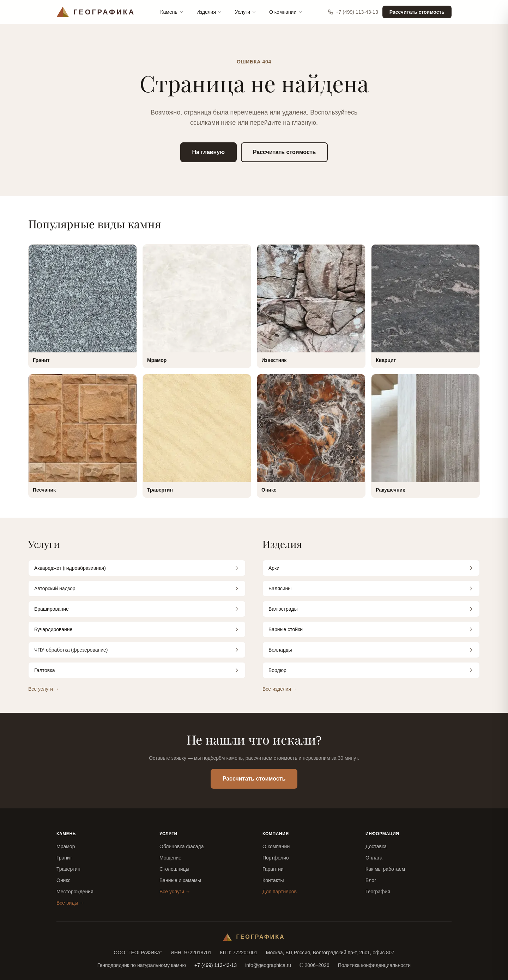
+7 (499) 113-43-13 (353, 12)
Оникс (64, 880)
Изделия (209, 12)
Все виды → (70, 903)
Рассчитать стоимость (417, 12)
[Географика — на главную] (96, 12)
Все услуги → (44, 689)
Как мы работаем (385, 869)
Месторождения (75, 892)
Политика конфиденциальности (374, 965)
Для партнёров (280, 892)
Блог (371, 880)
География (378, 892)
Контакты (273, 880)
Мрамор (66, 846)
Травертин (68, 869)
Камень (172, 12)
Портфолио (276, 858)
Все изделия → (280, 689)
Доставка (376, 846)
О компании (286, 12)
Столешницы (174, 869)
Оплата (374, 858)
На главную (208, 152)
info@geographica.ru (268, 965)
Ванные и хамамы (180, 880)
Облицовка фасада (182, 846)
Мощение (170, 858)
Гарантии (273, 869)
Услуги (246, 12)
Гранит (64, 858)
